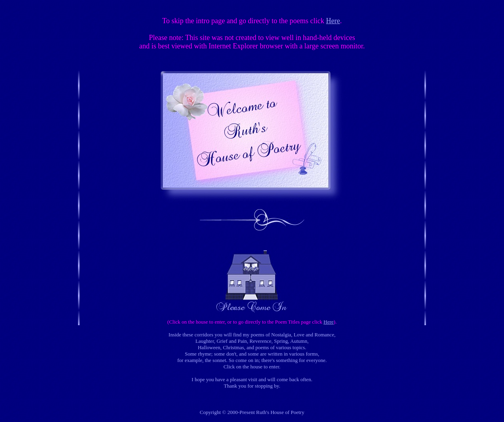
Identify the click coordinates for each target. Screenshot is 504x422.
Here (333, 21)
